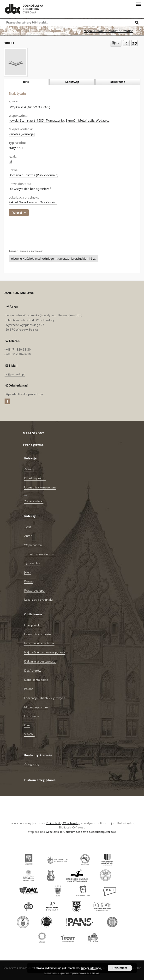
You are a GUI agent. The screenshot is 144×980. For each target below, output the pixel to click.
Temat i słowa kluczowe (40, 554)
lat (10, 161)
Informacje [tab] (72, 82)
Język (28, 572)
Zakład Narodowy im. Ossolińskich (33, 202)
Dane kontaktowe (36, 680)
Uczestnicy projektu (38, 634)
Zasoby (29, 469)
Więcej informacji (91, 968)
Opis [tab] (26, 82)
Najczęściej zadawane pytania (45, 652)
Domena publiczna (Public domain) (33, 175)
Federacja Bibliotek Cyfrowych (45, 698)
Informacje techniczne (39, 643)
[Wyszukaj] (137, 22)
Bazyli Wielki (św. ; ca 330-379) (29, 107)
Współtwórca (33, 545)
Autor (28, 536)
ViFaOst (29, 734)
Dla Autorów (33, 671)
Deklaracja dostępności (40, 661)
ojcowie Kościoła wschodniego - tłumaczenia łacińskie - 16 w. (54, 259)
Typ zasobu (32, 563)
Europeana (32, 716)
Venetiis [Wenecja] (22, 134)
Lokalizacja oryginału (39, 600)
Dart (27, 725)
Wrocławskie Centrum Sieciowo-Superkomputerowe (81, 832)
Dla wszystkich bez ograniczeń (30, 189)
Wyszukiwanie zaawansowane (109, 31)
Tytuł (28, 527)
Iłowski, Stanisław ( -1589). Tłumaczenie (36, 120)
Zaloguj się (32, 764)
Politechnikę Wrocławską (63, 823)
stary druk (16, 148)
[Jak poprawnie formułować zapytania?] (141, 31)
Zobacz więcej (34, 501)
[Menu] (138, 4)
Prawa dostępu (34, 590)
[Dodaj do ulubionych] (126, 43)
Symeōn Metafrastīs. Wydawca (88, 120)
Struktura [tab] (118, 82)
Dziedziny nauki (35, 478)
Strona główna (33, 445)
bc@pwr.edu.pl (15, 374)
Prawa (29, 581)
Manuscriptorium (36, 707)
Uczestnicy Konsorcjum (40, 487)
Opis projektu (33, 625)
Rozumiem (120, 968)
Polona (29, 689)
